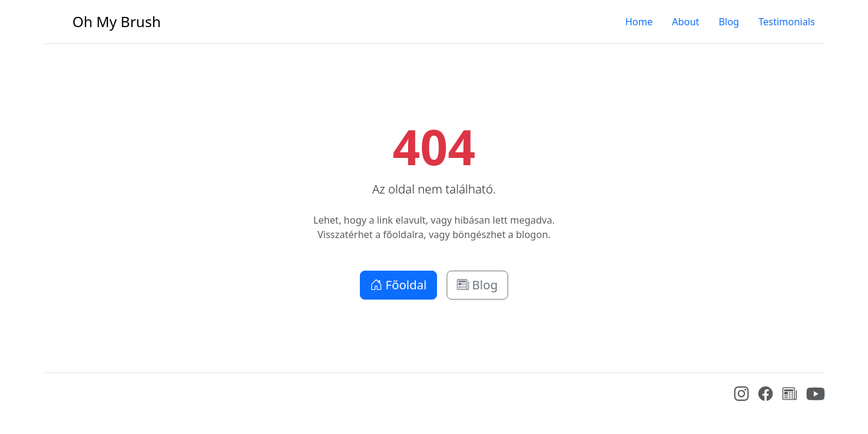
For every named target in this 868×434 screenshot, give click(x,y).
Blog (729, 22)
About (686, 22)
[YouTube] (816, 400)
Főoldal (398, 285)
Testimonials (787, 22)
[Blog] (790, 395)
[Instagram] (741, 395)
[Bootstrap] (52, 397)
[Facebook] (766, 395)
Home (639, 22)
